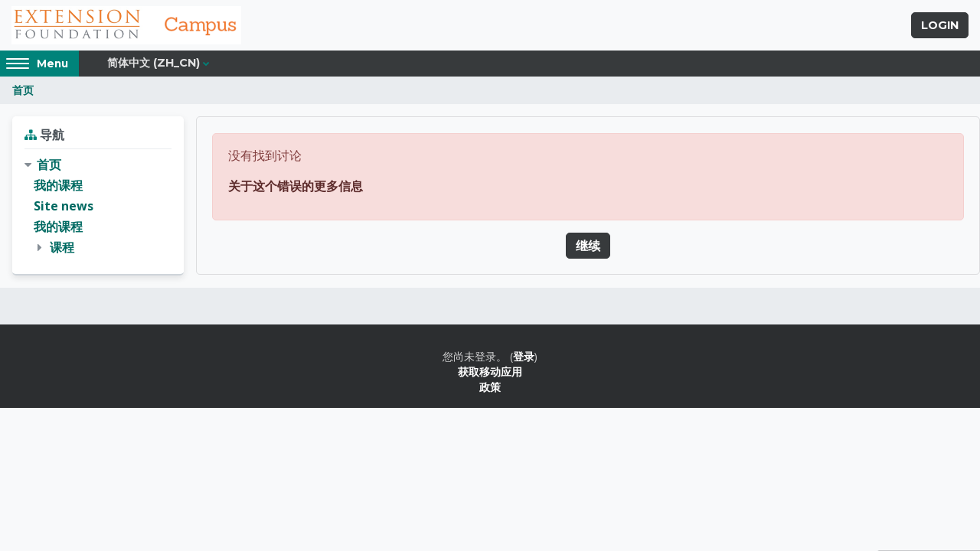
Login (940, 25)
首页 (23, 90)
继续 (588, 246)
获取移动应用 (490, 372)
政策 (490, 387)
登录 (524, 356)
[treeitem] (98, 207)
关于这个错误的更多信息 (296, 186)
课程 (62, 247)
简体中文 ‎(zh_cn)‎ (154, 63)
